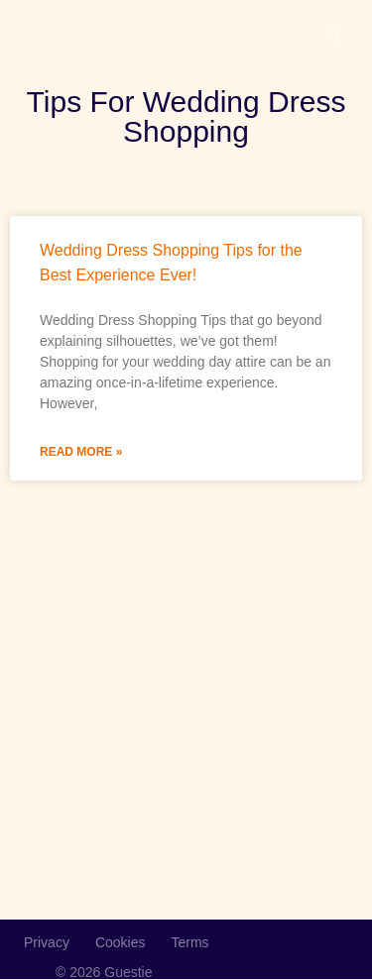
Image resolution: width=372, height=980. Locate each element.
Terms (190, 942)
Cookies (121, 942)
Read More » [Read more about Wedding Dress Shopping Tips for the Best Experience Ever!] (81, 452)
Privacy (47, 942)
